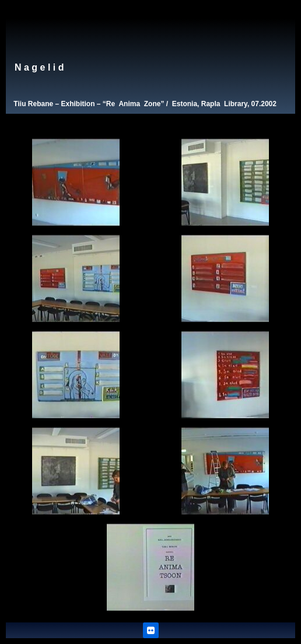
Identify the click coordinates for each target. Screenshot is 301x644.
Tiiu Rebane (33, 104)
